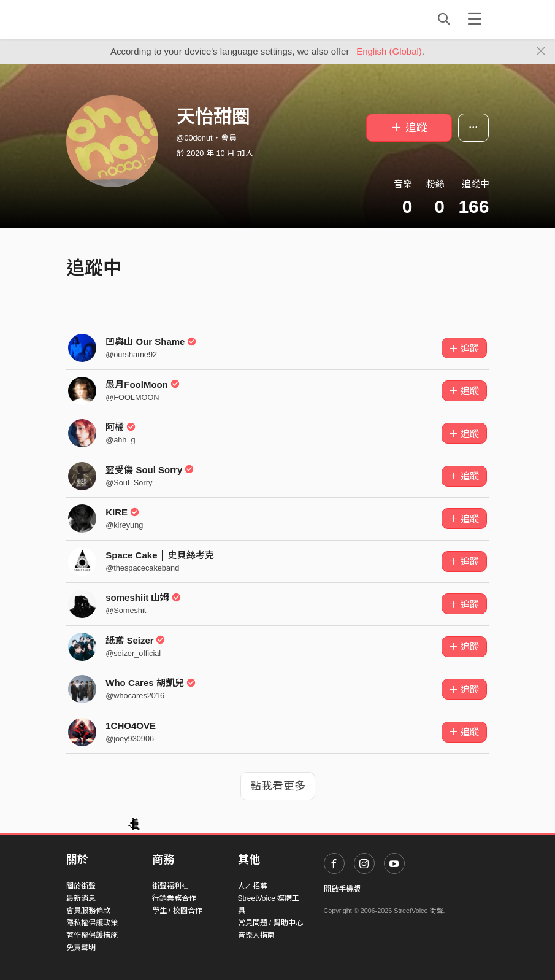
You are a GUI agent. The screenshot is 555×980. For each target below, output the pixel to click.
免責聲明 (81, 947)
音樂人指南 (256, 935)
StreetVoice (117, 19)
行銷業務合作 (174, 898)
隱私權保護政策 (92, 923)
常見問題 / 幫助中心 (270, 923)
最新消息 (81, 898)
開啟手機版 (342, 889)
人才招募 (253, 886)
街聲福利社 (170, 886)
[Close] (541, 52)
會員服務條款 (88, 911)
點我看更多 (278, 786)
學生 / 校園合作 (177, 911)
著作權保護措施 (92, 935)
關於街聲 (81, 886)
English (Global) (389, 51)
